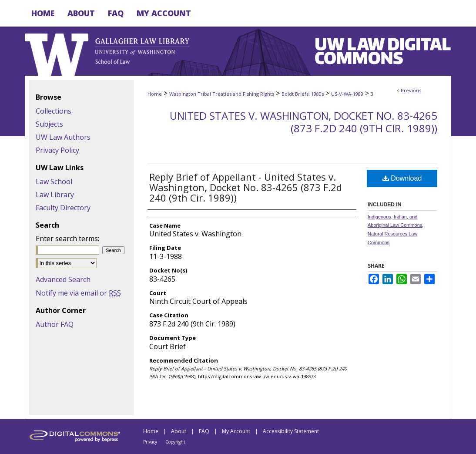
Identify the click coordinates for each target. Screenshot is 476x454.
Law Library (55, 195)
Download (402, 178)
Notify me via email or (78, 293)
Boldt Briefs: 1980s (303, 94)
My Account (236, 431)
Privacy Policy (57, 150)
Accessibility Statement (291, 431)
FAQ (204, 431)
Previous (411, 90)
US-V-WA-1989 (347, 94)
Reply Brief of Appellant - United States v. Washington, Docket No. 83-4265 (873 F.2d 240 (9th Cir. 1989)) (246, 187)
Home (155, 94)
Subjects (49, 124)
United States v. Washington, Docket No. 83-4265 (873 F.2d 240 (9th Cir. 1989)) (303, 122)
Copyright (175, 442)
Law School (54, 182)
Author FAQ (55, 324)
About (179, 431)
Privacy (150, 442)
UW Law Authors (63, 137)
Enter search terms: (67, 239)
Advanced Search (63, 279)
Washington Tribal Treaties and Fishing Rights (222, 94)
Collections (54, 111)
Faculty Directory (63, 208)
